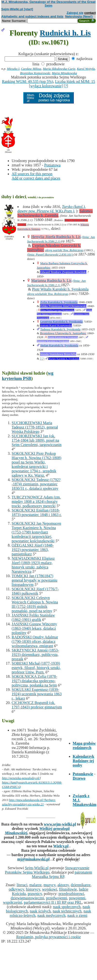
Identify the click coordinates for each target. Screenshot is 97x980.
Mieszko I (13, 69)
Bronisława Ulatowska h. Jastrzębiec (63, 333)
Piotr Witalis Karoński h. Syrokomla (60, 289)
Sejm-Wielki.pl (37, 868)
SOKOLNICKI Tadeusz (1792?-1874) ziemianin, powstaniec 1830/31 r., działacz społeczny (36, 484)
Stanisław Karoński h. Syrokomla (53, 341)
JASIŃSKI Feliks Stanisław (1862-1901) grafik (33, 617)
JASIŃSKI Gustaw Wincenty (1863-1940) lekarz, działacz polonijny (34, 628)
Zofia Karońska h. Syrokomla (59, 302)
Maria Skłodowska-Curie (59, 69)
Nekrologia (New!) (79, 16)
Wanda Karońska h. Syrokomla (63, 337)
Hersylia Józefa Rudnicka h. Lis (56, 237)
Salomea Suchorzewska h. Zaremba (55, 213)
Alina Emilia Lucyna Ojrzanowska (57, 310)
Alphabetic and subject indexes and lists (32, 16)
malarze (35, 885)
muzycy (50, 885)
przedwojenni (56, 898)
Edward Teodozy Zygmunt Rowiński (63, 272)
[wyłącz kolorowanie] (46, 86)
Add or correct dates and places (36, 178)
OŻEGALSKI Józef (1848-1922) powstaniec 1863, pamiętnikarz (33, 550)
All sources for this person (32, 174)
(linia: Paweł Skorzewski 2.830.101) (50, 254)
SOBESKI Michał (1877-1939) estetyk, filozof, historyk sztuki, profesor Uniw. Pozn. (36, 668)
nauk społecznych (67, 907)
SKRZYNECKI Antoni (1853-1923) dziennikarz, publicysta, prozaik (35, 655)
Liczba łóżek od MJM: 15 (75, 82)
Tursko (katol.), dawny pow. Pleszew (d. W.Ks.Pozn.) (52, 209)
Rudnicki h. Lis (65, 33)
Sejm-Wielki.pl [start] (17, 9)
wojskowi (50, 889)
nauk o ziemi (77, 916)
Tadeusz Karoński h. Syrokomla (60, 329)
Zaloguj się (75, 13)
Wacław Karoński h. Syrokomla (64, 359)
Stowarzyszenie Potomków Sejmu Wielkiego (47, 870)
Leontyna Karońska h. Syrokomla (61, 322)
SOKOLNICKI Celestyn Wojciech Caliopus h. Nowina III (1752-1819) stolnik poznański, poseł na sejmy (35, 604)
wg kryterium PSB (28, 376)
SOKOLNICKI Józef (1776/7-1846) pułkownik (35, 591)
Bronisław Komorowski (35, 73)
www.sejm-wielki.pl (60, 824)
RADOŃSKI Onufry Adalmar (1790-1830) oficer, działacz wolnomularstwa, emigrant (35, 641)
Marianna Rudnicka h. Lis (51, 280)
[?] (66, 86)
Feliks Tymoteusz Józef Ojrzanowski (63, 306)
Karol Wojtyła (86, 69)
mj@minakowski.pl (33, 859)
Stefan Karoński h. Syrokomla (59, 345)
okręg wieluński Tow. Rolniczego (48, 294)
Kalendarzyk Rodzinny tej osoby (84, 761)
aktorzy (63, 885)
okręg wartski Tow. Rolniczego (64, 250)
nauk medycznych (52, 916)
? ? (42, 358)
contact (90, 13)
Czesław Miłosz (31, 69)
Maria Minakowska (64, 73)
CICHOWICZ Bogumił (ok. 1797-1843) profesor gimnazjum (37, 705)
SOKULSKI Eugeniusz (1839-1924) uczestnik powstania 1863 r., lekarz (37, 694)
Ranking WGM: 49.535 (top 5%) (28, 82)
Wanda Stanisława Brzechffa (58, 354)
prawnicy (35, 894)
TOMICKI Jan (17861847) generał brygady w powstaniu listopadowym (34, 580)
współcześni (12, 902)
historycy (33, 889)
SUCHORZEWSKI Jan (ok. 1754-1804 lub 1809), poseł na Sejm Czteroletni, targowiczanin (37, 440)
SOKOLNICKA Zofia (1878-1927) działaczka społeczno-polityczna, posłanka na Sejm (34, 681)
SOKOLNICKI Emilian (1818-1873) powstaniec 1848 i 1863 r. (37, 512)
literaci (22, 885)
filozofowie (68, 889)
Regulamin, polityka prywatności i (48, 937)
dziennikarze (81, 885)
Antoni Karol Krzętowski (56, 325)
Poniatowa (52, 165)
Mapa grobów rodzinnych (84, 745)
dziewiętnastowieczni (27, 898)
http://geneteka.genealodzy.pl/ (21, 778)
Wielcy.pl (61, 846)
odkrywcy (16, 889)
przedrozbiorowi (71, 894)
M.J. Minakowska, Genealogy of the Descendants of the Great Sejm (48, 4)
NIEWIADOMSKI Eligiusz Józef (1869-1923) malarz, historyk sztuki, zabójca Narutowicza (33, 565)
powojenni (77, 898)
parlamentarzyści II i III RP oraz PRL (53, 902)
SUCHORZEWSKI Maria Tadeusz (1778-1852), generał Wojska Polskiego (35, 427)
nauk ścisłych (40, 911)
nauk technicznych (67, 911)
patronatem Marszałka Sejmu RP (62, 874)
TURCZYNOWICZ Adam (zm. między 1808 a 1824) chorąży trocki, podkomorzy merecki (36, 502)
